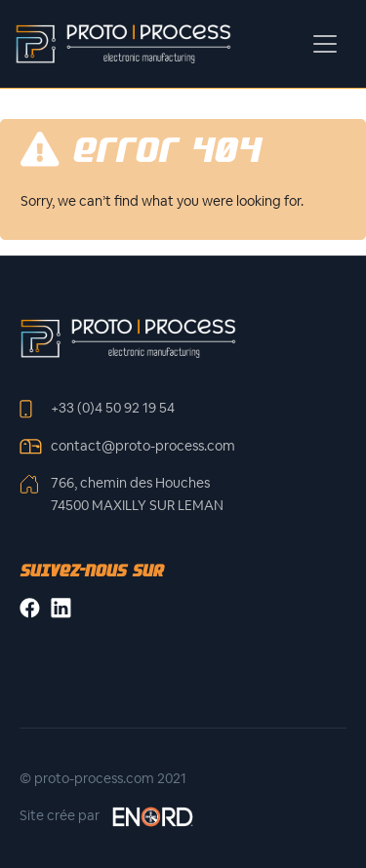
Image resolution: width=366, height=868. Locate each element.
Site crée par (107, 817)
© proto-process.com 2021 (103, 778)
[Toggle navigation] (325, 44)
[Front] (128, 337)
